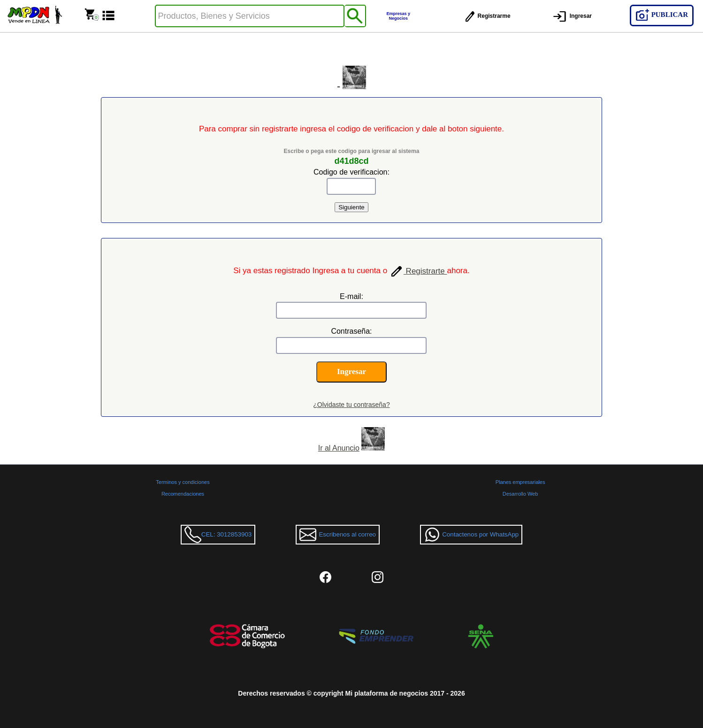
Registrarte (418, 271)
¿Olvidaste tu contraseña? (351, 405)
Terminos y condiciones (183, 482)
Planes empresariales (520, 482)
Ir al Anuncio (339, 448)
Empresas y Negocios (399, 16)
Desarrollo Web (520, 494)
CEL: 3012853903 (218, 535)
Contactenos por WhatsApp (471, 535)
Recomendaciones (183, 494)
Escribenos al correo (338, 535)
